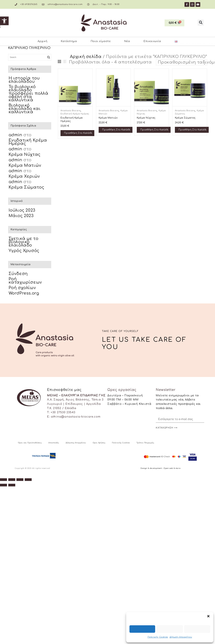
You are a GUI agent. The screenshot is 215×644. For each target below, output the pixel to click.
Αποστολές (54, 443)
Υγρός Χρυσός (24, 251)
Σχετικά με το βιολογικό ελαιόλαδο (24, 242)
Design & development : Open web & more (160, 468)
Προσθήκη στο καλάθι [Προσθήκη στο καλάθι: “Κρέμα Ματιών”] (116, 130)
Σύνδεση (18, 274)
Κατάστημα (69, 41)
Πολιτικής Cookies (158, 637)
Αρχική (43, 41)
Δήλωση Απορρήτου (181, 637)
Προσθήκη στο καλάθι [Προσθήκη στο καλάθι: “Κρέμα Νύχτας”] (154, 130)
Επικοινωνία (152, 41)
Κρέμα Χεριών (24, 176)
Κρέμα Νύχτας (25, 155)
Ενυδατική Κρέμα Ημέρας (75, 114)
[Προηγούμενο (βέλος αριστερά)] (3, 485)
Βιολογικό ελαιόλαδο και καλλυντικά (25, 109)
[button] (4, 21)
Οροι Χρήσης (99, 443)
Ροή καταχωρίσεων (25, 281)
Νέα (127, 41)
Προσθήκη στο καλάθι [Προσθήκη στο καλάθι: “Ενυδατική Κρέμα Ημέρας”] (78, 133)
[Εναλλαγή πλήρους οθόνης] (12, 480)
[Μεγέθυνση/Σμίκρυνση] (3, 480)
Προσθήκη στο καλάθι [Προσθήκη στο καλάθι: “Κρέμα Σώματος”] (193, 130)
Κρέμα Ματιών (25, 165)
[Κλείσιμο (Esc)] (28, 480)
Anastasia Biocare (70, 111)
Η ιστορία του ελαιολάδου (24, 80)
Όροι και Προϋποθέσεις (30, 443)
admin (15, 135)
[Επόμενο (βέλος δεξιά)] (12, 485)
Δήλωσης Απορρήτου (76, 443)
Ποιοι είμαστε (101, 41)
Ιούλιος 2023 (22, 210)
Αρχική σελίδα (86, 57)
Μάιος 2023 (21, 216)
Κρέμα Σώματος (26, 187)
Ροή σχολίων (22, 288)
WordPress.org (24, 293)
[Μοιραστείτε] (20, 480)
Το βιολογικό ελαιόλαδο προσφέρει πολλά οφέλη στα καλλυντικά (29, 93)
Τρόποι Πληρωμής (145, 443)
